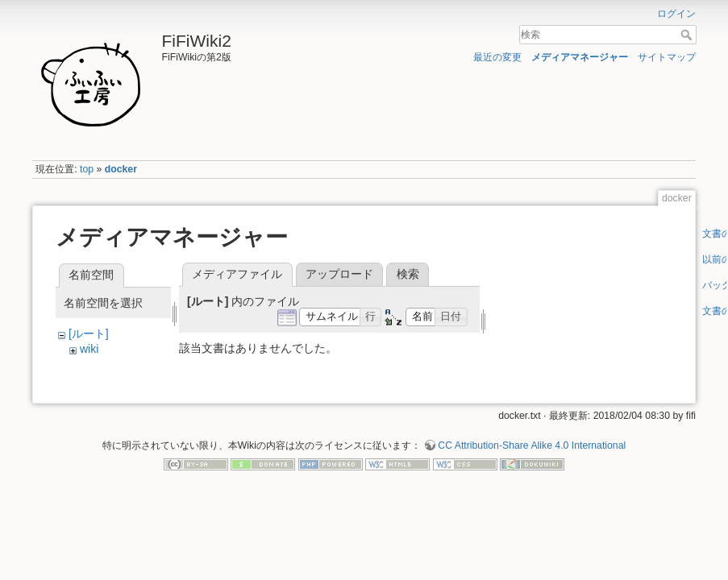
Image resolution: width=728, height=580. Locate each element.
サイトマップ (667, 57)
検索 (688, 35)
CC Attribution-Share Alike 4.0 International (532, 445)
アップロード (339, 274)
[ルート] (89, 333)
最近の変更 (497, 57)
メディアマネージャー (580, 57)
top (87, 169)
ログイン (676, 14)
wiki (89, 349)
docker (121, 169)
